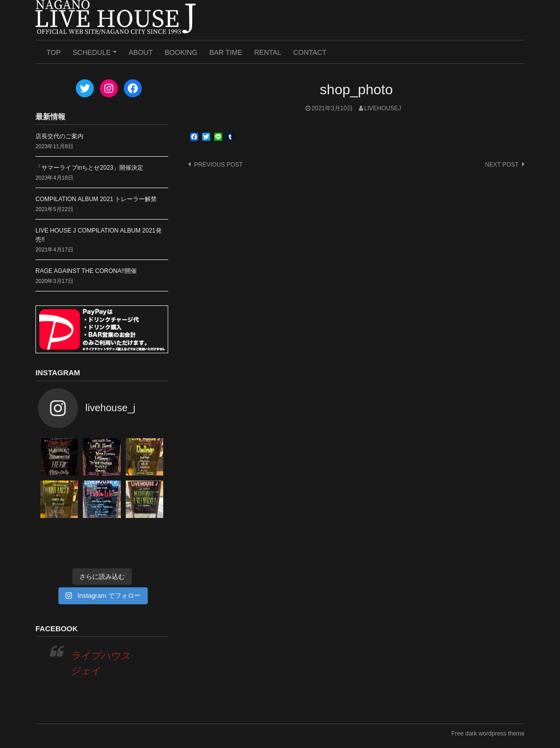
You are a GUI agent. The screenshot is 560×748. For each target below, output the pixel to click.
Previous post (218, 165)
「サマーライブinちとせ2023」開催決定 (89, 168)
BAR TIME (226, 52)
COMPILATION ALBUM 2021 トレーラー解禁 (96, 199)
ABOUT (141, 52)
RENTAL (268, 52)
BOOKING (181, 52)
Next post (502, 165)
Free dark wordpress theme (488, 734)
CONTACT (310, 52)
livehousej (383, 108)
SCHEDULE (96, 56)
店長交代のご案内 (59, 136)
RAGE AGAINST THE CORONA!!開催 (86, 271)
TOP (54, 52)
